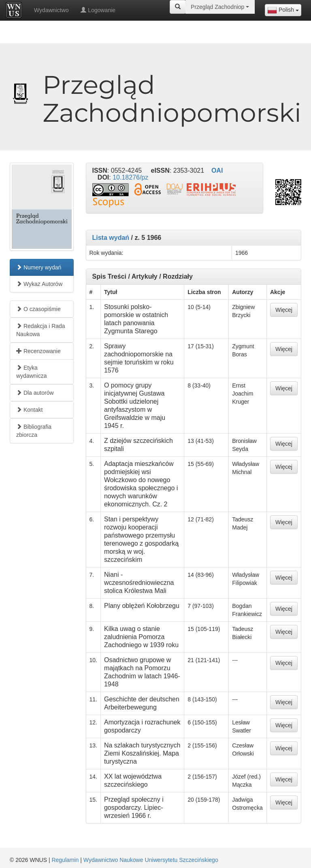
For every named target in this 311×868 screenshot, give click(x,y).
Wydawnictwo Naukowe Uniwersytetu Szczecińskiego (151, 860)
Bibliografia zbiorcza (34, 431)
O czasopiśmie (38, 309)
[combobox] (283, 10)
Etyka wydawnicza (31, 372)
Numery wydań (39, 267)
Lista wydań (111, 238)
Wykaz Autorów (39, 284)
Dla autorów (35, 393)
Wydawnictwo (51, 10)
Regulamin (65, 860)
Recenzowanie (38, 351)
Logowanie (98, 10)
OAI (217, 170)
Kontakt (29, 410)
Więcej (284, 310)
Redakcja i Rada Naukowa (41, 330)
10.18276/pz (130, 177)
